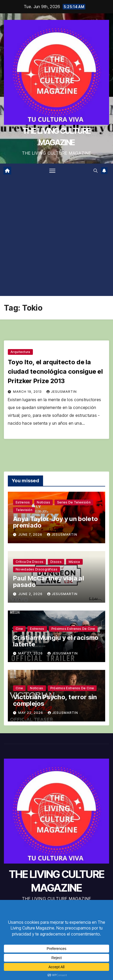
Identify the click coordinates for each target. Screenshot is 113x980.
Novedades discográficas (37, 569)
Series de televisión (74, 502)
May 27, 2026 (31, 653)
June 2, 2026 (31, 594)
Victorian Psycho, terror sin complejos (55, 700)
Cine (19, 629)
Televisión (24, 510)
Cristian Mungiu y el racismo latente (56, 641)
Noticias (43, 502)
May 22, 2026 (31, 713)
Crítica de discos (29, 562)
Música (74, 562)
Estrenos (23, 502)
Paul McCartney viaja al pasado (49, 581)
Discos (56, 562)
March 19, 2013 (28, 392)
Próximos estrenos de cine (73, 629)
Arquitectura (20, 352)
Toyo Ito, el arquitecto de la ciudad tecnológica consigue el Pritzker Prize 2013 (55, 371)
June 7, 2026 (31, 534)
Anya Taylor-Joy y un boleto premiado (55, 522)
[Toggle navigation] (52, 171)
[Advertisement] (56, 237)
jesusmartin (62, 392)
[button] (96, 171)
